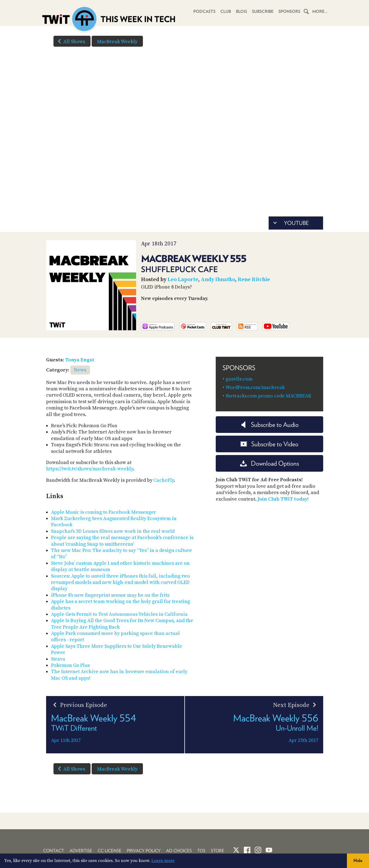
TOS (201, 851)
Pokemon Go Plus (70, 665)
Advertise (81, 851)
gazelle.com (239, 379)
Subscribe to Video (269, 444)
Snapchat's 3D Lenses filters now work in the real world (113, 531)
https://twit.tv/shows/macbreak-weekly (89, 469)
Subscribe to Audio (269, 425)
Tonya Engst (80, 360)
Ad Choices (179, 851)
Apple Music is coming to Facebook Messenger (103, 512)
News (80, 370)
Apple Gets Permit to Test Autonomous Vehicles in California (119, 614)
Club (226, 11)
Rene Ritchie (254, 280)
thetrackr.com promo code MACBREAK (268, 396)
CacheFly (164, 480)
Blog (241, 11)
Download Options (269, 463)
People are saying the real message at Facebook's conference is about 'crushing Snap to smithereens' (122, 541)
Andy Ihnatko (218, 280)
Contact (54, 851)
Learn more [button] (163, 861)
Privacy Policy (144, 851)
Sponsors (289, 11)
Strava (58, 659)
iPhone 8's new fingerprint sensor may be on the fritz (110, 595)
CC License (109, 851)
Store (217, 851)
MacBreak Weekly (117, 42)
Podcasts (204, 11)
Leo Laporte (183, 280)
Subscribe (263, 11)
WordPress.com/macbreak (255, 387)
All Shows (70, 41)
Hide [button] (358, 860)
